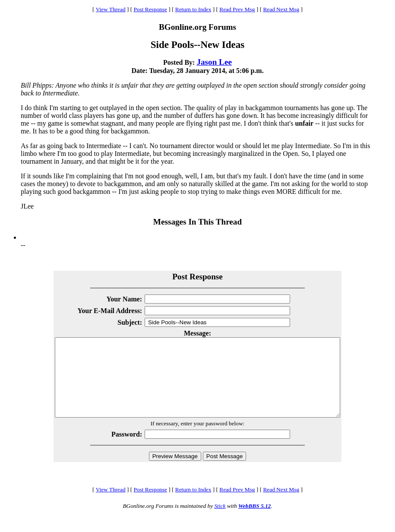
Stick (220, 521)
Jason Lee (214, 62)
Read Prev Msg (237, 9)
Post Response (150, 9)
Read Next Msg (281, 9)
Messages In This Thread (197, 222)
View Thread (111, 9)
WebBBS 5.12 (254, 521)
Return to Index (193, 9)
